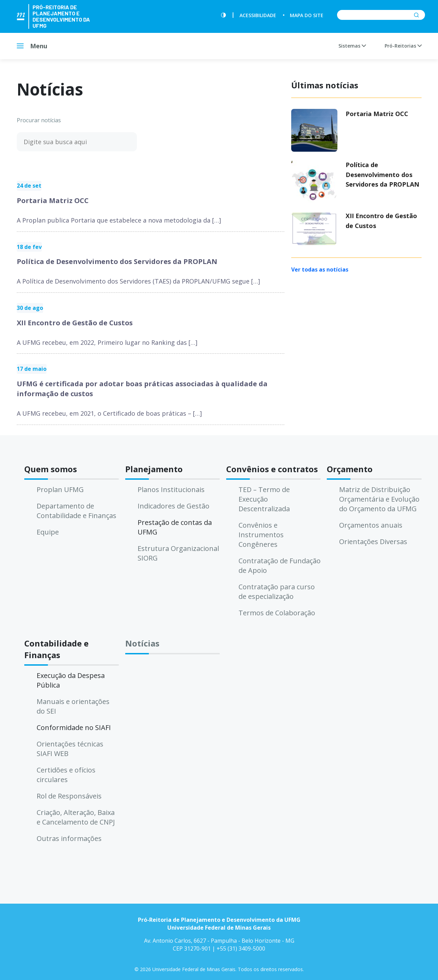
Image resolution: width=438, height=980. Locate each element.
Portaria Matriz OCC (53, 200)
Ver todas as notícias (320, 269)
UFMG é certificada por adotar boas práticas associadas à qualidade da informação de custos (142, 389)
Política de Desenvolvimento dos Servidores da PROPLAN (117, 261)
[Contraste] (223, 15)
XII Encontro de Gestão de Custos (75, 323)
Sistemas (352, 46)
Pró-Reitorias (403, 46)
